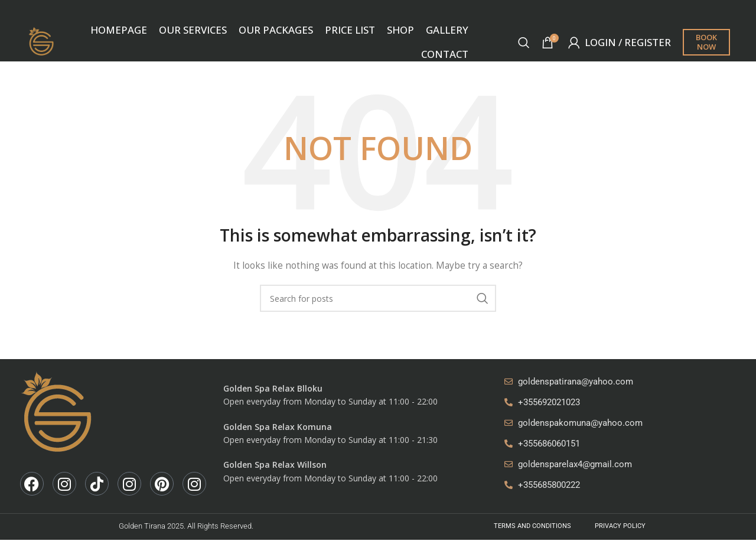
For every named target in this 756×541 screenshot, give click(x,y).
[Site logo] (42, 42)
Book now (706, 43)
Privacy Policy (620, 527)
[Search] (524, 43)
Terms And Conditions (532, 527)
